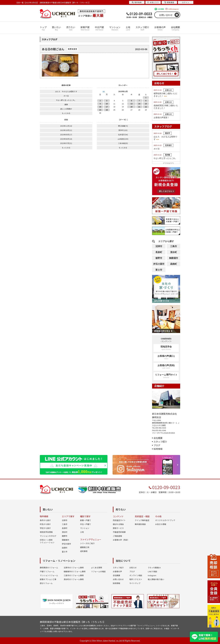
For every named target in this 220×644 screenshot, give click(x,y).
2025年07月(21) (66, 143)
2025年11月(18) (66, 126)
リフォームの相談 (98, 571)
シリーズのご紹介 (87, 543)
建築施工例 (85, 547)
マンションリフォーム (49, 575)
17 (107, 107)
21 (139, 107)
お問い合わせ (166, 15)
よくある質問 (97, 568)
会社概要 (175, 28)
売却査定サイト (119, 520)
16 (100, 107)
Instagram (152, 575)
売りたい (71, 28)
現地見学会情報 (46, 532)
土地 (128, 28)
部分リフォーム (46, 583)
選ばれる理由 (118, 524)
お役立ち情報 (161, 524)
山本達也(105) (123, 139)
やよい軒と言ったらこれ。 (66, 100)
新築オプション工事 (48, 579)
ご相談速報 (117, 536)
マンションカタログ (48, 536)
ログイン (186, 2)
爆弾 (66, 104)
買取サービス (118, 528)
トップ (43, 28)
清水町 (174, 252)
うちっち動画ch (154, 568)
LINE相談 (161, 9)
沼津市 (159, 246)
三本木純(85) (123, 143)
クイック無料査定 (142, 520)
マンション (115, 28)
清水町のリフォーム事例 (74, 579)
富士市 (159, 270)
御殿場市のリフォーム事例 (75, 571)
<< (104, 91)
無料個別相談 (140, 524)
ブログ (157, 445)
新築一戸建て (86, 520)
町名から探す (45, 524)
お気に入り (153, 2)
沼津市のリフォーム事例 (74, 568)
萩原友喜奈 (73, 49)
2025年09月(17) (66, 135)
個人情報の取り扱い (156, 579)
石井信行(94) (123, 135)
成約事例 (84, 551)
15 (146, 104)
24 (107, 110)
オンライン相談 (136, 575)
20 (131, 107)
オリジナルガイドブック (165, 520)
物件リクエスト (136, 579)
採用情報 (158, 449)
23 (100, 110)
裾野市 (159, 258)
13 (131, 104)
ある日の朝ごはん (53, 49)
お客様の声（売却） (121, 540)
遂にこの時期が (66, 109)
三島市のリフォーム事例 (74, 575)
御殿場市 (174, 258)
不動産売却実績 (119, 532)
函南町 (174, 264)
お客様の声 (160, 28)
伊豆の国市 (159, 264)
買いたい (56, 28)
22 (146, 107)
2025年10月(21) (66, 130)
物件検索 (137, 2)
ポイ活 (66, 96)
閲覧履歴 (169, 2)
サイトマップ (135, 583)
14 (139, 104)
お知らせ (133, 568)
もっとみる (66, 113)
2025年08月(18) (66, 139)
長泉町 (159, 252)
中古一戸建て (86, 524)
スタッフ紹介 (142, 28)
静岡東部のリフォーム (49, 568)
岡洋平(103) (123, 130)
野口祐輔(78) (123, 126)
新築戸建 (85, 28)
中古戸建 (99, 28)
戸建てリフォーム (47, 571)
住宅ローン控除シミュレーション (47, 541)
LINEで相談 (152, 571)
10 (107, 104)
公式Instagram (173, 9)
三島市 (174, 246)
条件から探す (45, 520)
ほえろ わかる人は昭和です (66, 91)
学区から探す (45, 528)
